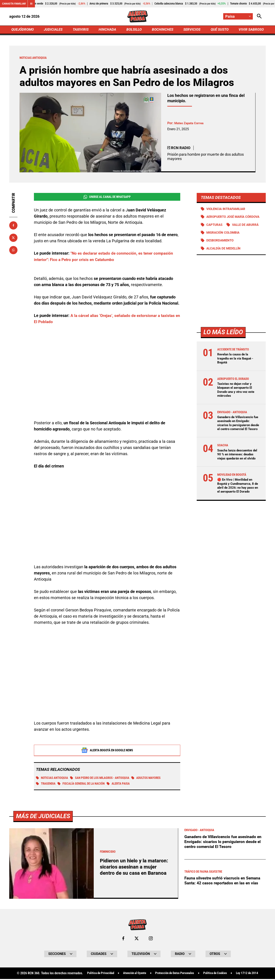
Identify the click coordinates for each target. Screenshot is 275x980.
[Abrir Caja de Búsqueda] (259, 17)
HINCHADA (108, 30)
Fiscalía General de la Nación (85, 785)
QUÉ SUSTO (219, 30)
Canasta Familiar (15, 4)
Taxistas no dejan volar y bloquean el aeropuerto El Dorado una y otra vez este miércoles (237, 396)
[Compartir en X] (13, 239)
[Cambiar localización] (238, 17)
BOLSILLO (134, 30)
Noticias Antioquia (53, 779)
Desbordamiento (221, 246)
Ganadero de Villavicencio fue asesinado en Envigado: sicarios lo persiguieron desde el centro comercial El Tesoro (238, 431)
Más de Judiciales (44, 962)
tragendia (47, 785)
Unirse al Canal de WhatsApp (107, 198)
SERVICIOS (191, 30)
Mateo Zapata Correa (190, 124)
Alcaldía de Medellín (225, 254)
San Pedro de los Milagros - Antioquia (106, 779)
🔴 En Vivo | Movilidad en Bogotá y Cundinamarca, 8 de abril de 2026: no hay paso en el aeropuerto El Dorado (237, 502)
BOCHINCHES (162, 30)
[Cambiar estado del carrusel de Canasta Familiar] (33, 4)
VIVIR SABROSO (251, 30)
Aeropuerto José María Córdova (221, 220)
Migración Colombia (224, 238)
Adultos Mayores (157, 779)
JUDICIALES (54, 30)
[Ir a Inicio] (137, 17)
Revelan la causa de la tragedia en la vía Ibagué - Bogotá (237, 365)
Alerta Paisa (126, 785)
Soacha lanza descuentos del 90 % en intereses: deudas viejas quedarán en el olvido (237, 466)
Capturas (215, 230)
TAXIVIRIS (81, 30)
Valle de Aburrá (248, 230)
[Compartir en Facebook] (13, 226)
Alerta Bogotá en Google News (107, 752)
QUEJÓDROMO (23, 30)
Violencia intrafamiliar (228, 210)
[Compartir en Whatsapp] (13, 251)
